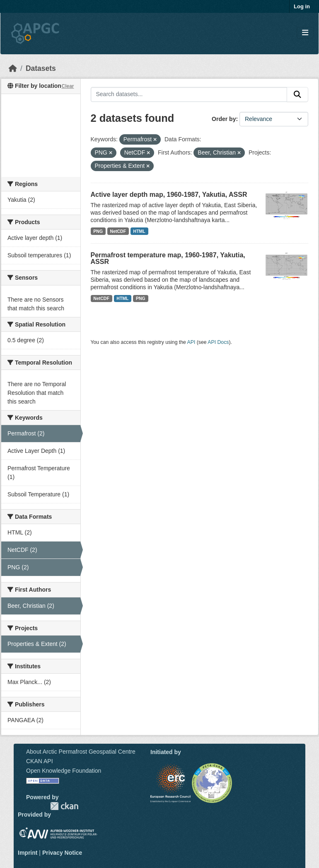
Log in (302, 6)
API (191, 342)
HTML (139, 231)
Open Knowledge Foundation (64, 771)
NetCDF (118, 231)
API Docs (218, 342)
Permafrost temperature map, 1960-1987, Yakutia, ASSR (168, 258)
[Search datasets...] (189, 94)
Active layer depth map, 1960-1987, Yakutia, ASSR (169, 195)
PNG (98, 231)
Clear (68, 86)
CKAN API (40, 761)
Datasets (41, 68)
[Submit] (297, 94)
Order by (224, 119)
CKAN (64, 806)
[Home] (13, 68)
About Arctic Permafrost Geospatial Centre (81, 752)
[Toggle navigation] (305, 33)
